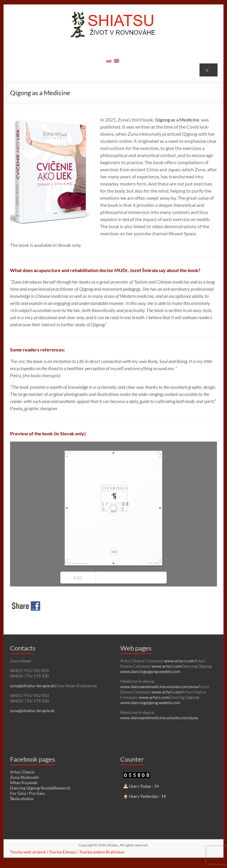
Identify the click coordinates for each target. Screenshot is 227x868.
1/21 (78, 578)
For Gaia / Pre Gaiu (27, 793)
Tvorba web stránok (28, 852)
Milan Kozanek (24, 783)
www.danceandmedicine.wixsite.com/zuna (159, 686)
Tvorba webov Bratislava (102, 852)
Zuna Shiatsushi (25, 777)
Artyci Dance (22, 772)
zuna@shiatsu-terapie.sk (32, 686)
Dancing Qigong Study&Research (40, 788)
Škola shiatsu (22, 799)
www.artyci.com (179, 661)
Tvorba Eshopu (63, 852)
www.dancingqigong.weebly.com (150, 671)
